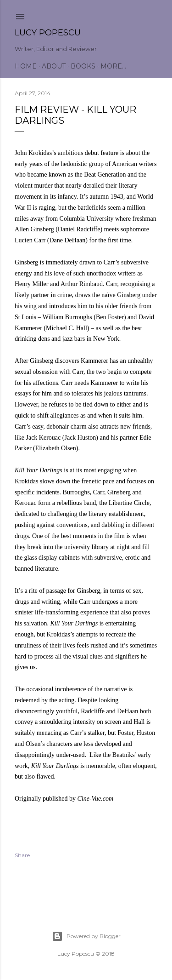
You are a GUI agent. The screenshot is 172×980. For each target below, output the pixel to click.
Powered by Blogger (86, 936)
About (54, 66)
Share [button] (22, 855)
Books (83, 66)
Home (26, 66)
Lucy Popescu (48, 33)
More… (113, 66)
